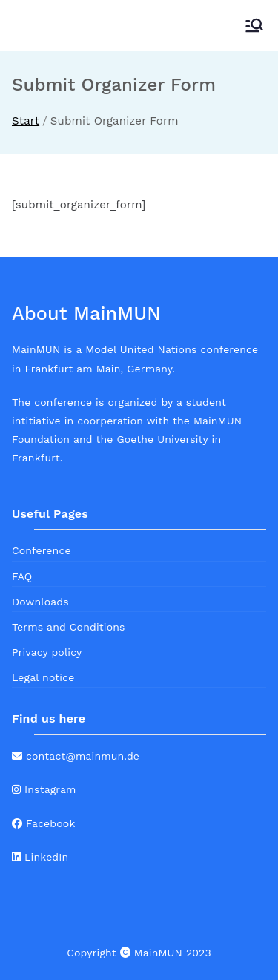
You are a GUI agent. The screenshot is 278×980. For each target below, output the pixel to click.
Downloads (40, 602)
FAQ (22, 576)
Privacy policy (47, 652)
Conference (42, 550)
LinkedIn (40, 857)
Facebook (43, 823)
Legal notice (43, 677)
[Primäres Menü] (254, 25)
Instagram (44, 789)
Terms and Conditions (69, 627)
